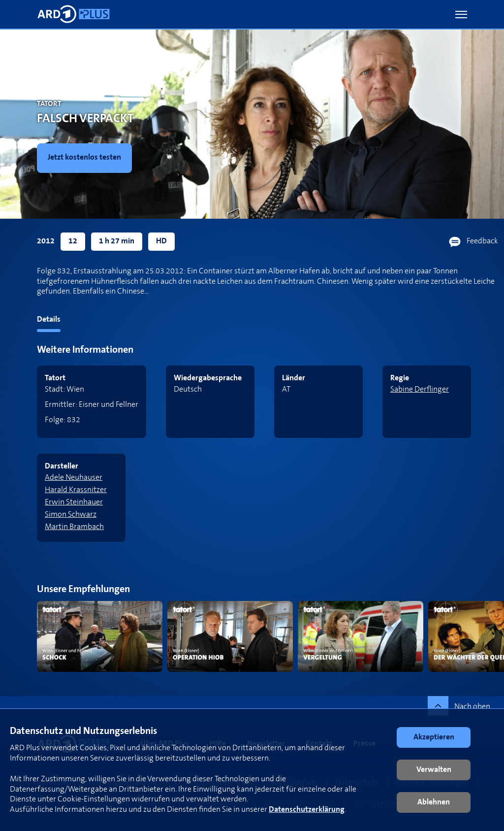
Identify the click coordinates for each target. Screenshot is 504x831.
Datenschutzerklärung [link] (307, 810)
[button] (461, 15)
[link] (86, 158)
